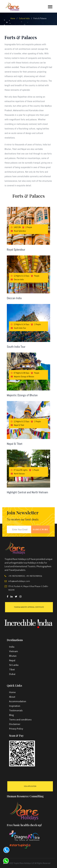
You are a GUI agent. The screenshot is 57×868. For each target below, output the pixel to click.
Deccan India (14, 298)
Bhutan (13, 656)
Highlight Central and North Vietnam (27, 492)
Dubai (12, 674)
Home (13, 18)
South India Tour (16, 347)
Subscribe (40, 529)
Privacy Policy (16, 729)
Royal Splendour (16, 250)
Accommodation (18, 701)
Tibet (12, 670)
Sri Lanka (14, 665)
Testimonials (16, 711)
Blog (11, 715)
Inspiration (15, 706)
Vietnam (14, 651)
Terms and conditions (20, 720)
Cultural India (24, 18)
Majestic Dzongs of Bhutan (22, 395)
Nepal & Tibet (15, 444)
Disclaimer (15, 724)
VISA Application (30, 786)
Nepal (12, 660)
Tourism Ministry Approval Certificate (29, 607)
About (12, 697)
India (12, 647)
